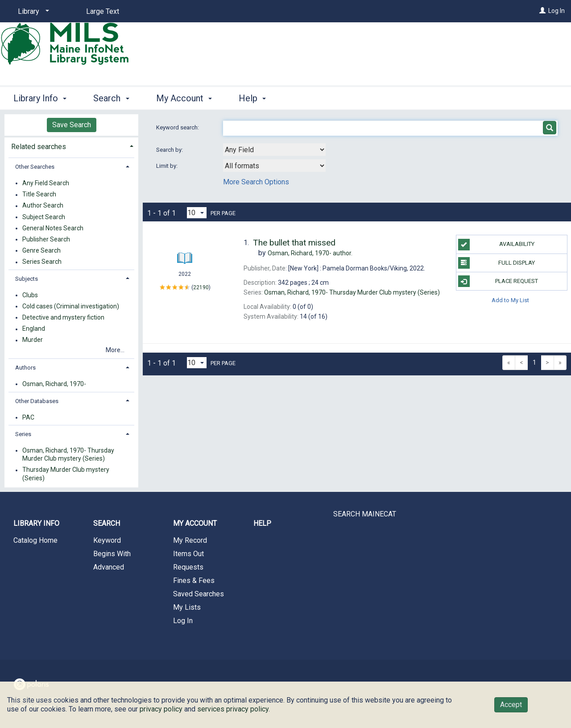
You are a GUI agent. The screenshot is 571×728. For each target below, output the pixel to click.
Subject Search (44, 217)
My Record (190, 540)
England (34, 329)
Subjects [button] (27, 279)
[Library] (32, 12)
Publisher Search (46, 239)
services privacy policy (233, 709)
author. (310, 253)
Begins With (112, 554)
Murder (33, 340)
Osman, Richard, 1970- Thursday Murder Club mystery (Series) (68, 454)
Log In (557, 11)
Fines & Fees (194, 580)
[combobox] (274, 150)
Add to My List (510, 300)
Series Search (42, 262)
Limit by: (168, 166)
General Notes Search (53, 228)
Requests (188, 567)
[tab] (71, 146)
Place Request (498, 281)
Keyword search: (178, 127)
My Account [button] (184, 98)
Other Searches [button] (35, 167)
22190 (201, 287)
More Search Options (256, 182)
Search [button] (111, 98)
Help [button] (252, 98)
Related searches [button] (39, 147)
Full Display (497, 263)
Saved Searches (199, 594)
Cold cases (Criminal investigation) (71, 306)
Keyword (107, 540)
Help (262, 523)
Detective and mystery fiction (63, 317)
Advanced (109, 567)
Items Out (188, 554)
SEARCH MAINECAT (365, 514)
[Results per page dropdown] (197, 213)
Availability (496, 245)
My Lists (187, 607)
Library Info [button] (40, 98)
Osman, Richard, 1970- (54, 384)
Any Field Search (46, 183)
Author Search (43, 206)
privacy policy (161, 709)
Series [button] (23, 434)
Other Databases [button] (37, 401)
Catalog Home (35, 540)
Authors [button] (25, 368)
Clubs (30, 295)
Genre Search (41, 250)
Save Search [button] (72, 125)
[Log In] (542, 11)
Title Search (39, 195)
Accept (511, 705)
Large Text (103, 11)
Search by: (170, 150)
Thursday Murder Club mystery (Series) (66, 474)
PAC (28, 417)
